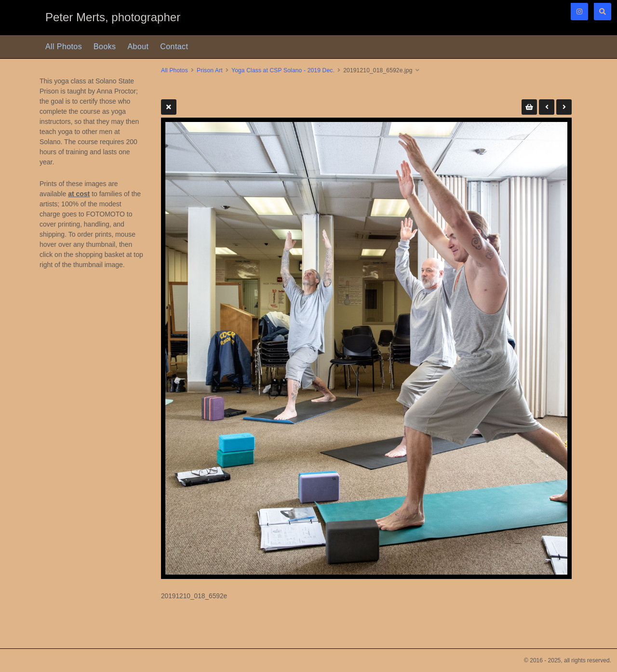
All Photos (64, 47)
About (138, 47)
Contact (174, 47)
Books (105, 47)
